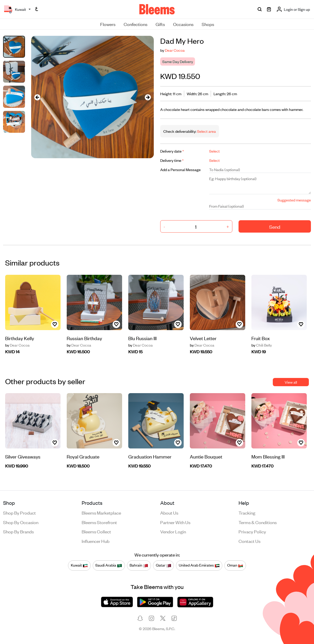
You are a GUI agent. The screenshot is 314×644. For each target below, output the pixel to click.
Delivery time (172, 160)
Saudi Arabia (109, 565)
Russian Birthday (84, 338)
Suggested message (294, 200)
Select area (206, 131)
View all (291, 382)
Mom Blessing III (268, 456)
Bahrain (139, 565)
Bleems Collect (96, 531)
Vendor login (173, 531)
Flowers (108, 24)
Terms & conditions (258, 522)
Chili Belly (262, 345)
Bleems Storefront (99, 522)
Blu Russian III (142, 338)
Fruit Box (261, 338)
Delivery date (172, 151)
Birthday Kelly (20, 338)
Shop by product (19, 513)
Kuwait (79, 565)
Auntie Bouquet (206, 456)
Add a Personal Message (180, 169)
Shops (208, 24)
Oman (235, 565)
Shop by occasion (21, 522)
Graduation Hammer (150, 456)
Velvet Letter (203, 338)
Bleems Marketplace (101, 513)
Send (275, 227)
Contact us (249, 541)
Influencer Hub (96, 541)
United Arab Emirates (199, 565)
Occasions (183, 24)
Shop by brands (18, 531)
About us (169, 513)
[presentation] (37, 97)
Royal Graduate (83, 456)
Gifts (160, 24)
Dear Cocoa (175, 50)
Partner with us (175, 522)
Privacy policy (252, 531)
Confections (135, 24)
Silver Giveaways (23, 456)
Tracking (247, 513)
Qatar (164, 565)
